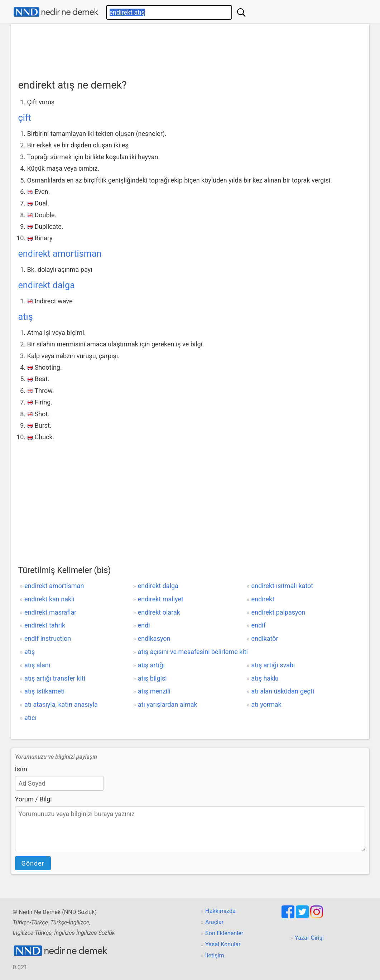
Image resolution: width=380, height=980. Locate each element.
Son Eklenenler (224, 933)
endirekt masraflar (50, 612)
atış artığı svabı (273, 665)
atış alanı (37, 665)
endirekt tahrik (45, 625)
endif (259, 625)
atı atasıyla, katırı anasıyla (61, 704)
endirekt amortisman (60, 254)
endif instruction (48, 638)
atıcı (30, 718)
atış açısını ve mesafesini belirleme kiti (193, 652)
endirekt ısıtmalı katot (282, 586)
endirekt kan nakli (49, 599)
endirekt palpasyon (278, 612)
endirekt (263, 599)
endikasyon (154, 638)
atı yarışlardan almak (168, 704)
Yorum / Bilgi (33, 799)
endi (144, 625)
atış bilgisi (152, 678)
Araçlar (214, 922)
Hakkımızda (220, 911)
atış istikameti (44, 691)
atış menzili (154, 691)
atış (26, 317)
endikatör (265, 638)
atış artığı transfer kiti (55, 678)
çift (25, 118)
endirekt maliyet (161, 599)
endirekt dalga (47, 285)
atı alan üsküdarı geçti (283, 691)
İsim (21, 769)
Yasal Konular (223, 944)
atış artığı (151, 665)
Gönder (33, 863)
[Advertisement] (190, 49)
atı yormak (266, 704)
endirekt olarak (159, 612)
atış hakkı (265, 678)
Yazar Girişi (309, 938)
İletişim (215, 955)
